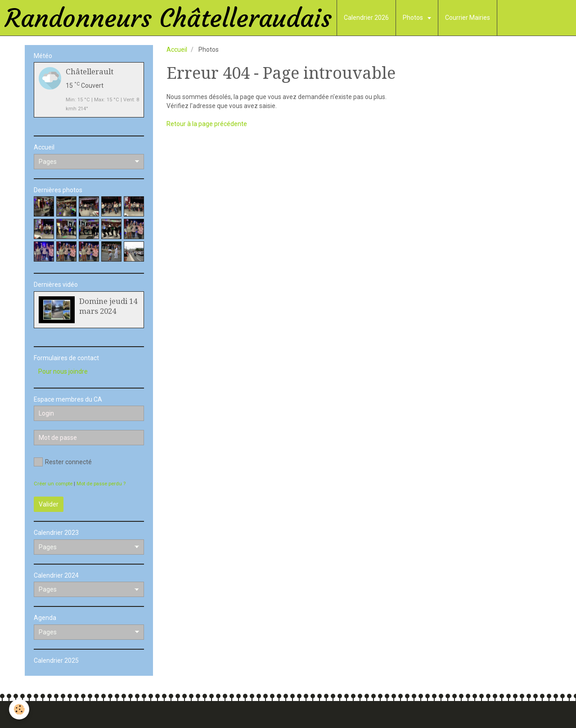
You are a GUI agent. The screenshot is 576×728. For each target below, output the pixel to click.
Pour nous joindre (63, 371)
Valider (49, 504)
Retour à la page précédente (207, 124)
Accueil (177, 50)
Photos (414, 18)
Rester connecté (63, 462)
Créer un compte (53, 484)
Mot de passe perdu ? (101, 484)
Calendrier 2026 (366, 18)
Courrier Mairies (468, 18)
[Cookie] (19, 709)
